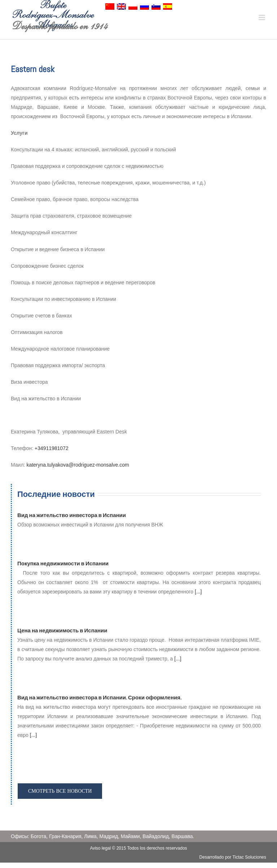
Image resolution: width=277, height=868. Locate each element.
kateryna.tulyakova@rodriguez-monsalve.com (78, 465)
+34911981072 (52, 448)
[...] (198, 592)
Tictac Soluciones (249, 857)
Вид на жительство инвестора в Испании (72, 515)
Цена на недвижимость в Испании (62, 630)
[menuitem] (110, 8)
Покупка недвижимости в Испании (63, 563)
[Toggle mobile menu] (262, 17)
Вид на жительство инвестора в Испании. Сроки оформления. (99, 697)
